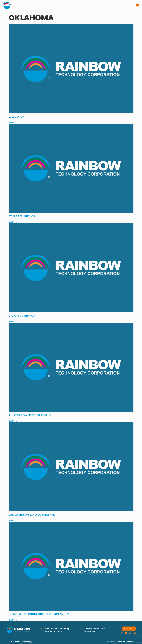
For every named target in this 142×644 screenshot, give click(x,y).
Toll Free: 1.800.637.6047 (95, 629)
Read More (13, 123)
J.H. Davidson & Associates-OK (32, 515)
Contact (129, 629)
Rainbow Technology (23, 642)
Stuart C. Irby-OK (22, 216)
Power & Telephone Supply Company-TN (39, 614)
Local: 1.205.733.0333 (94, 632)
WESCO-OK (17, 117)
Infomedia (129, 642)
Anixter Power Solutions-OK (31, 415)
